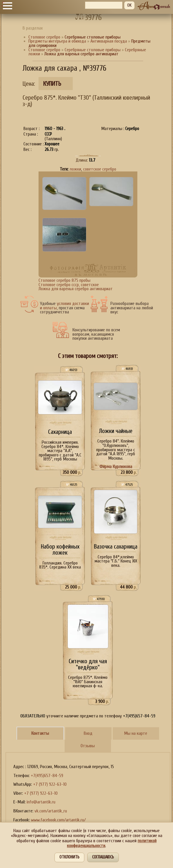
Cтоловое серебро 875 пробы (64, 280)
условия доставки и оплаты (64, 306)
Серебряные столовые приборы (93, 50)
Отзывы (88, 746)
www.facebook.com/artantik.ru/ (58, 820)
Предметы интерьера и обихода (57, 41)
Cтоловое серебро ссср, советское (69, 285)
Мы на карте (136, 733)
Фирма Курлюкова (116, 467)
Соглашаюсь (103, 857)
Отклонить (69, 857)
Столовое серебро (44, 37)
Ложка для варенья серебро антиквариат (76, 289)
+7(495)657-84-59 (47, 776)
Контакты (40, 733)
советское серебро (100, 169)
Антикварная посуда (109, 41)
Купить (52, 84)
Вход (88, 733)
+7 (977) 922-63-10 (50, 784)
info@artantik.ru (41, 802)
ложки (75, 169)
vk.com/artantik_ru (51, 811)
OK (129, 5)
